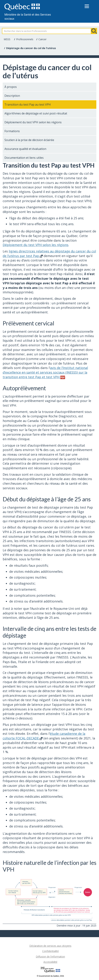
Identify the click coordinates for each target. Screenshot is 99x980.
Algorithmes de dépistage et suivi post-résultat (36, 113)
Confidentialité (50, 951)
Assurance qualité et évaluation (25, 149)
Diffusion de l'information (50, 957)
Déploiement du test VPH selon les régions (33, 122)
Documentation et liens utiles (24, 158)
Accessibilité (50, 962)
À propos (11, 87)
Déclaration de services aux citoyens (50, 946)
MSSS (7, 39)
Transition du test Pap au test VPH (28, 105)
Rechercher (94, 31)
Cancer (42, 39)
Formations (12, 131)
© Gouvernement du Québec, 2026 (50, 976)
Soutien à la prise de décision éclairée (29, 140)
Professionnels (25, 39)
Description (12, 96)
